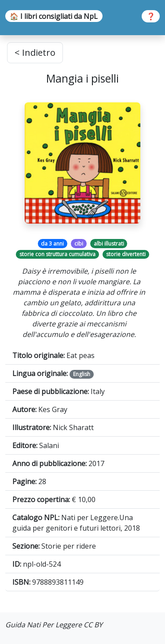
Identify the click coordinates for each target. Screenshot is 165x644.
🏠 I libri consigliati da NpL (54, 16)
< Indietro (35, 52)
